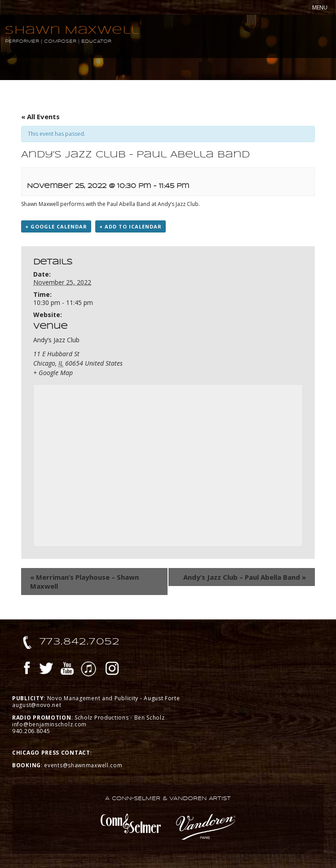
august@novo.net (37, 705)
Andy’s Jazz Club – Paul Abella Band (245, 577)
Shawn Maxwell (72, 30)
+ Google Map (53, 373)
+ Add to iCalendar (130, 226)
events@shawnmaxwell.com (83, 765)
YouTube (67, 670)
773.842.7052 (80, 641)
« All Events (40, 116)
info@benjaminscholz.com (49, 724)
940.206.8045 (31, 731)
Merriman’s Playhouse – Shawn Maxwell (84, 582)
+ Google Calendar (56, 226)
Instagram (112, 670)
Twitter (46, 670)
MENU (320, 7)
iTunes (88, 670)
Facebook (27, 670)
